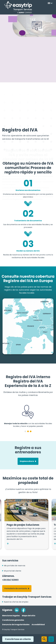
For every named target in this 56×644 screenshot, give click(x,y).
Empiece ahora (27, 464)
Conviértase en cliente (17, 639)
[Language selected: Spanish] (49, 3)
